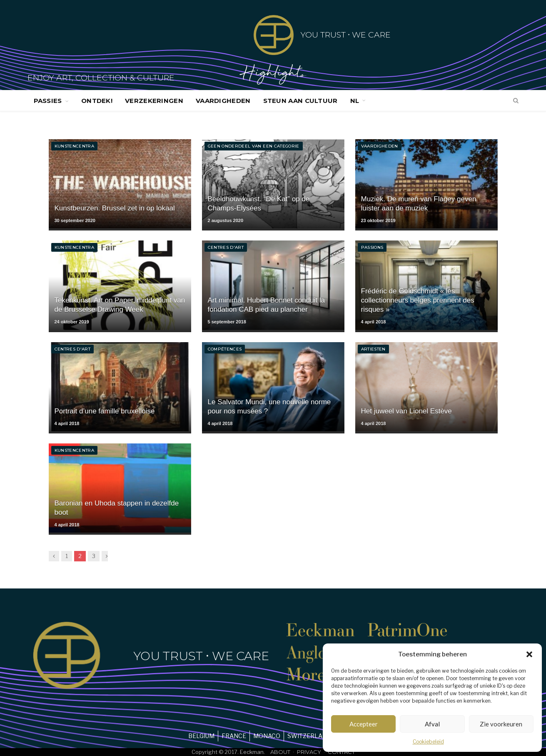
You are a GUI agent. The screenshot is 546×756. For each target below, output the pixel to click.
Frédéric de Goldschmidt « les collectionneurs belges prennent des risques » (418, 300)
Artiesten (373, 349)
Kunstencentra (75, 146)
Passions (372, 247)
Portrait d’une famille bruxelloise (105, 411)
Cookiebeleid (428, 742)
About (280, 752)
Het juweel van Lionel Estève (406, 411)
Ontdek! (97, 101)
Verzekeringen (154, 101)
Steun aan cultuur (300, 101)
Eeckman (252, 752)
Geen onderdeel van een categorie (254, 146)
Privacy (309, 752)
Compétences (225, 349)
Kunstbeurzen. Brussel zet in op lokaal (115, 208)
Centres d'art (226, 247)
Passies (48, 101)
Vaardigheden (223, 101)
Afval (432, 724)
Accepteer (364, 724)
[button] (529, 654)
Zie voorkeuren (501, 724)
